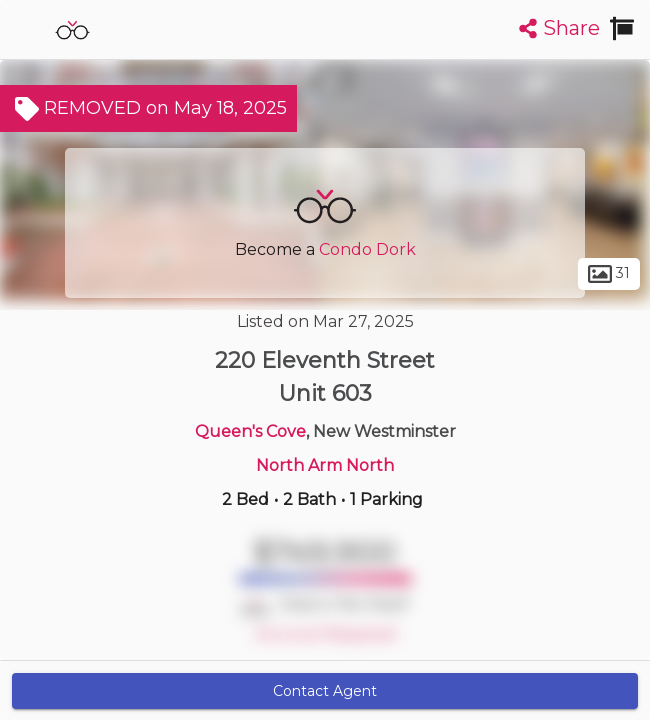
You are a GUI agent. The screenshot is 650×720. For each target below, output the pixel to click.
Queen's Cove (250, 431)
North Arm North (325, 465)
